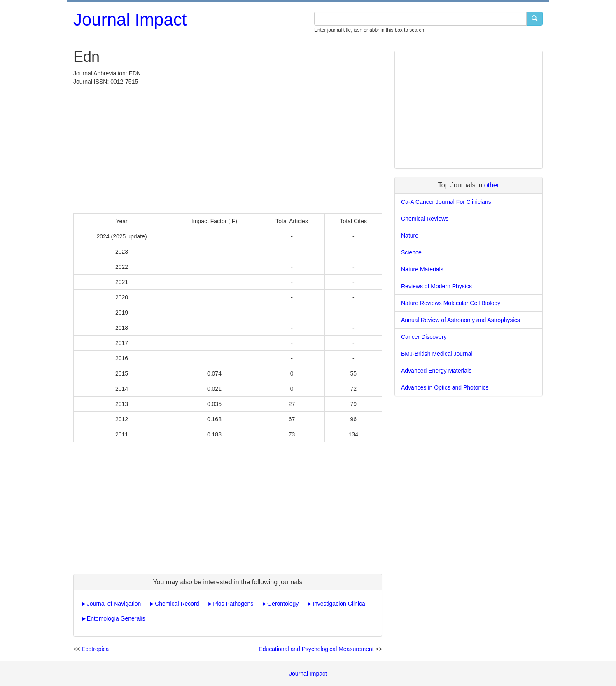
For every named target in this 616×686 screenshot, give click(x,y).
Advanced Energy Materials (436, 371)
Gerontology (283, 604)
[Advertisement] (228, 147)
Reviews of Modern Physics (436, 286)
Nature (410, 236)
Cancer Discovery (424, 337)
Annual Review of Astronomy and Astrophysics (461, 320)
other (492, 185)
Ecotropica (95, 649)
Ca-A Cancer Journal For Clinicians (446, 202)
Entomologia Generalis (116, 618)
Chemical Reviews (425, 219)
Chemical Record (177, 604)
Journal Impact (130, 20)
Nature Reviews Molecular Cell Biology (451, 303)
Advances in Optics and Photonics (445, 387)
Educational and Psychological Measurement (316, 649)
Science (411, 252)
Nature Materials (422, 269)
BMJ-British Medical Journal (437, 354)
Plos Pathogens (233, 604)
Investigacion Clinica (339, 604)
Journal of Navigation (114, 604)
